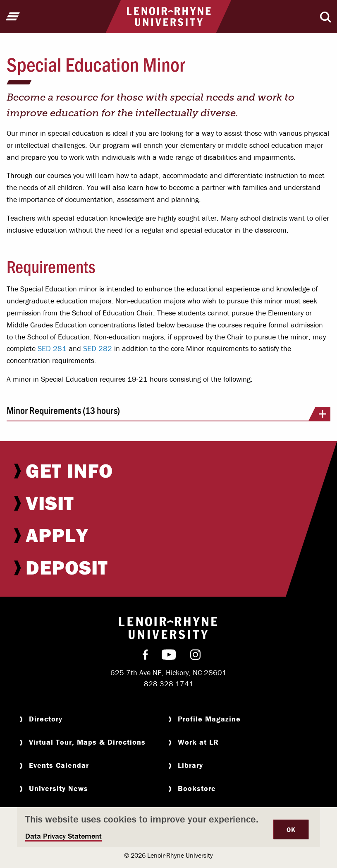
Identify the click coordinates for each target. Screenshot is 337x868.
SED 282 (98, 348)
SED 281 (52, 348)
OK (291, 830)
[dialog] (168, 827)
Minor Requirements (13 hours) (168, 413)
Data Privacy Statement (63, 836)
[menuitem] (168, 471)
